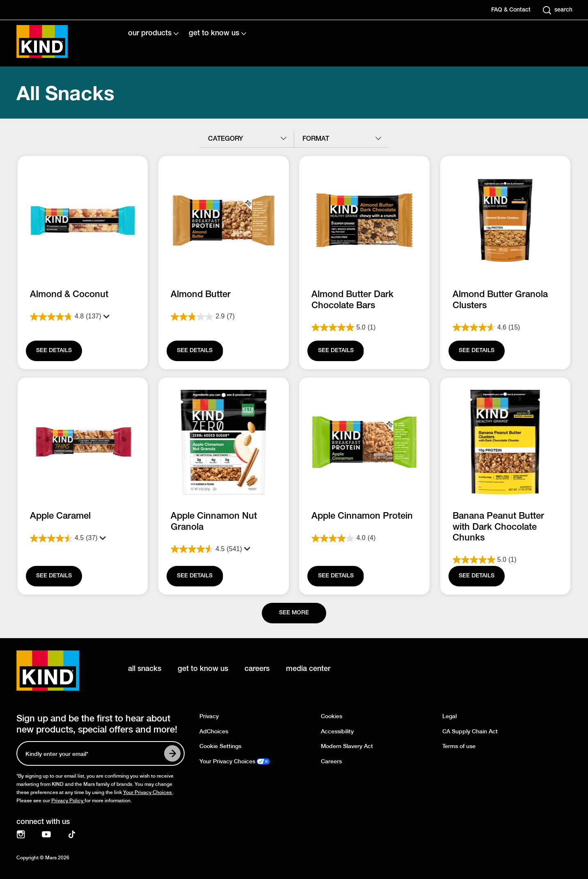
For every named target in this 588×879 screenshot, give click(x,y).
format (316, 139)
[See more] (294, 613)
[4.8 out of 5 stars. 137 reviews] (83, 317)
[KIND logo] (60, 671)
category (225, 139)
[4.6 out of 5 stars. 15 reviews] (505, 327)
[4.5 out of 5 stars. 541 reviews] (223, 549)
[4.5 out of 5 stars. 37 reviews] (83, 538)
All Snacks (65, 93)
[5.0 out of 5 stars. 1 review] (365, 327)
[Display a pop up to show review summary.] (104, 317)
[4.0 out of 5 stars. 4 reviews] (365, 538)
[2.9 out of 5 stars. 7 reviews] (223, 317)
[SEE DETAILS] (54, 351)
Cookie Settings (220, 746)
